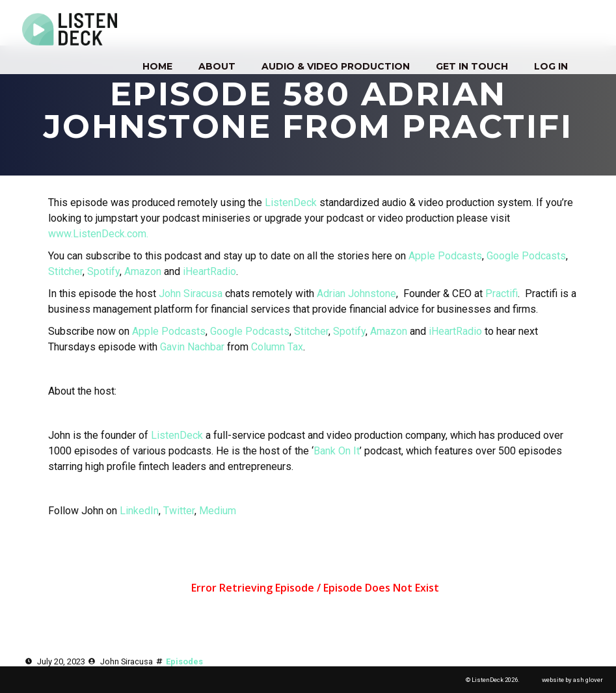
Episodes (184, 661)
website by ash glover (572, 680)
